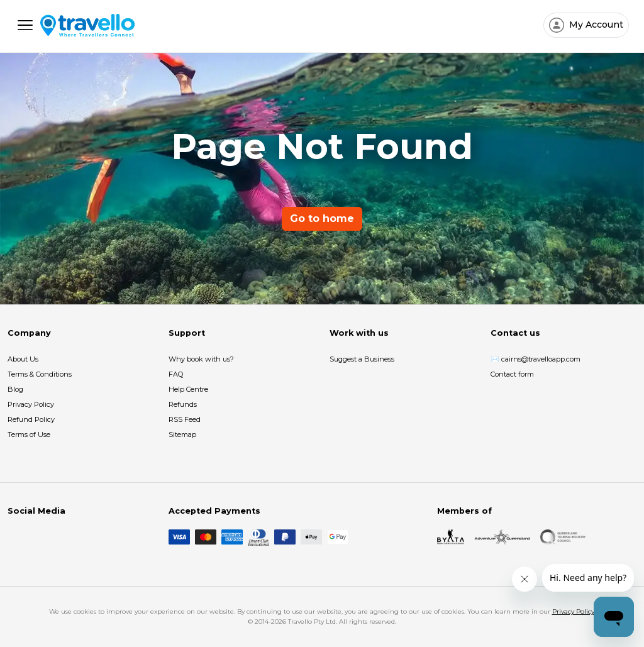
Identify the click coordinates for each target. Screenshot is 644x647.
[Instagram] (35, 537)
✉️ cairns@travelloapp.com (536, 359)
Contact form (512, 374)
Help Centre (188, 389)
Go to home (322, 218)
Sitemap (182, 434)
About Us (23, 359)
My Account (595, 25)
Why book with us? (201, 359)
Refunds (183, 404)
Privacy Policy (31, 404)
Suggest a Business (362, 359)
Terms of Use (29, 434)
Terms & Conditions (40, 374)
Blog (15, 389)
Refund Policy (31, 419)
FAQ (176, 374)
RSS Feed (185, 419)
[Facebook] (15, 537)
